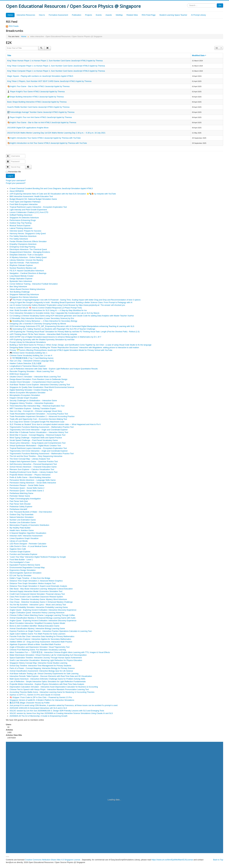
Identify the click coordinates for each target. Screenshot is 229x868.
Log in (10, 176)
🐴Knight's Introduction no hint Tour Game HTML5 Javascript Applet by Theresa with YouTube (47, 143)
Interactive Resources (26, 15)
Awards (109, 15)
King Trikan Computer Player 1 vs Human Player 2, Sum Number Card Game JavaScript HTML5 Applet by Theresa (56, 66)
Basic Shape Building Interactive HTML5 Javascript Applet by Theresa (37, 102)
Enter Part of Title (6, 46)
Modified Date (199, 55)
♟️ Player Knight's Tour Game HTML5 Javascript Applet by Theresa (36, 92)
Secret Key (9, 166)
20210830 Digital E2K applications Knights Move (28, 128)
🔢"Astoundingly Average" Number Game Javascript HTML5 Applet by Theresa (41, 112)
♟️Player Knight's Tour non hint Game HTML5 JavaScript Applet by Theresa (40, 117)
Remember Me (15, 172)
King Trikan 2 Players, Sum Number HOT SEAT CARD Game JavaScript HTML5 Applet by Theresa (49, 81)
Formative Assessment (58, 15)
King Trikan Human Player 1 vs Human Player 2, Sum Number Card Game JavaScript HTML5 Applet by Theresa (55, 61)
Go (220, 5)
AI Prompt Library (198, 15)
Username (9, 155)
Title (9, 55)
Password (9, 160)
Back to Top (218, 860)
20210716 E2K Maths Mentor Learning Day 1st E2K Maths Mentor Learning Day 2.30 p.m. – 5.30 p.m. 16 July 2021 (56, 133)
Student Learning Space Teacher (173, 15)
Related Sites (132, 15)
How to (42, 15)
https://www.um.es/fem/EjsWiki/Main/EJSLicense (172, 860)
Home (10, 15)
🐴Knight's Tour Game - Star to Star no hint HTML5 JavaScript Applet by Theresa (42, 122)
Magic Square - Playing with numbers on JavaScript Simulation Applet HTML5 (40, 76)
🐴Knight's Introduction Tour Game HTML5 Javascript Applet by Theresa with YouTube (44, 138)
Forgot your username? (16, 180)
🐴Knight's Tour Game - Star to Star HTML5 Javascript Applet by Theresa (38, 86)
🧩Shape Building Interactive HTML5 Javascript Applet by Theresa (35, 97)
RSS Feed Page (149, 15)
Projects (89, 15)
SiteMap (119, 15)
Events (99, 15)
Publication (77, 15)
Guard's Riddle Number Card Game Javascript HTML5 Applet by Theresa (38, 107)
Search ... (187, 3)
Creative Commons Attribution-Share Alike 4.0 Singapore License (53, 860)
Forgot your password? (16, 183)
